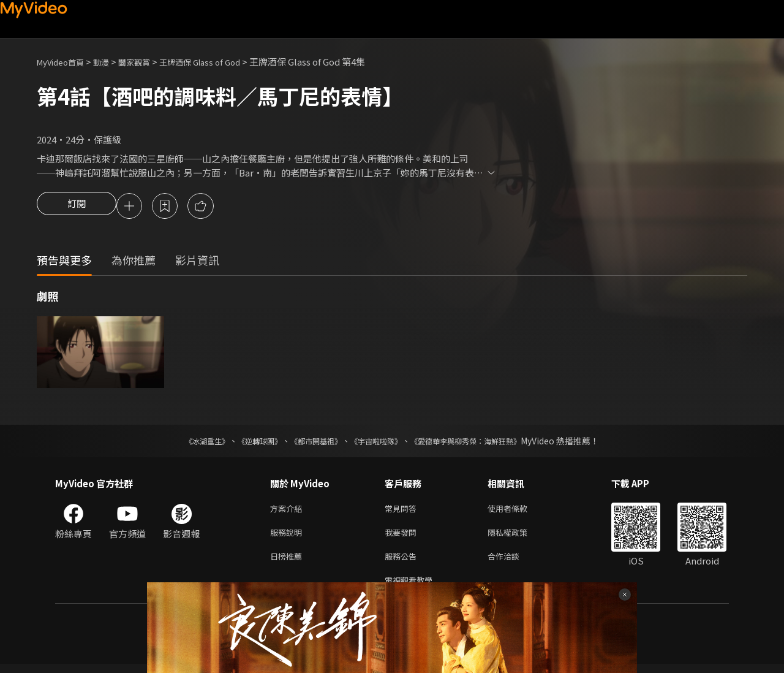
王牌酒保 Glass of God (221, 62)
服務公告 (403, 562)
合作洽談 (513, 562)
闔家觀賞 (148, 62)
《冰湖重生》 (186, 443)
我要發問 (403, 537)
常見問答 (403, 511)
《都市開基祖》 (310, 443)
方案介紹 (288, 511)
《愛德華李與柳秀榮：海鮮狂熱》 (481, 443)
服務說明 (288, 537)
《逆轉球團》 (246, 443)
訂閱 (77, 207)
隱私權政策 (518, 537)
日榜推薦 (288, 562)
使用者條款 (518, 511)
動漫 (111, 62)
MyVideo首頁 (65, 62)
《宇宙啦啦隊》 (379, 443)
